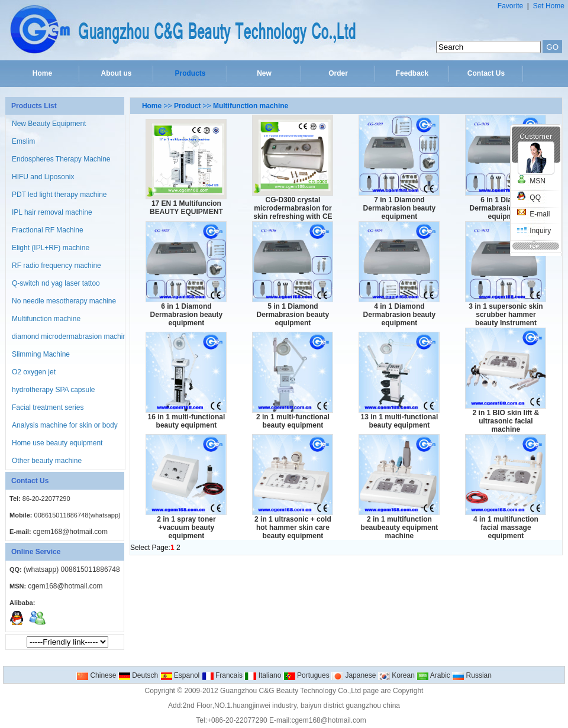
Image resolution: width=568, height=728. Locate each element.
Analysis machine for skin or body (65, 425)
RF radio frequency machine (57, 266)
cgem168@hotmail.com (70, 532)
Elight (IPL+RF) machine (51, 248)
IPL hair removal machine (52, 212)
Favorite (510, 6)
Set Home (549, 6)
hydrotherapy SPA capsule (54, 390)
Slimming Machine (41, 354)
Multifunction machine (46, 319)
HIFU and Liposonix (43, 177)
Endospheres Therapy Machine (61, 159)
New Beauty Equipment (49, 124)
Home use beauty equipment (57, 443)
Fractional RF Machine (48, 230)
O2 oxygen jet (34, 372)
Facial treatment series (48, 407)
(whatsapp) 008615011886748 (72, 570)
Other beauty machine (47, 461)
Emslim (23, 141)
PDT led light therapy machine (59, 195)
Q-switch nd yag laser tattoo (56, 283)
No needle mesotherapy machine (64, 301)
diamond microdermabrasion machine (71, 337)
